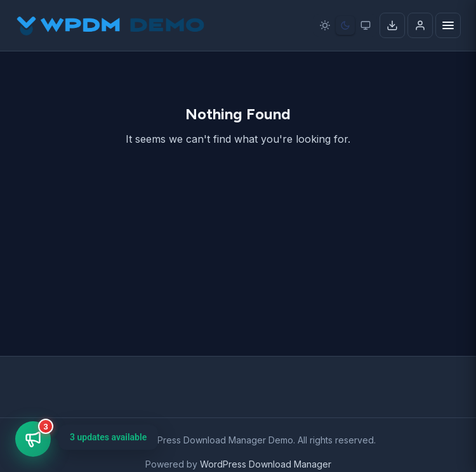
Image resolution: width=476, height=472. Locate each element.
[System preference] (366, 25)
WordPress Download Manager (266, 464)
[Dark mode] (345, 25)
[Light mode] (325, 25)
